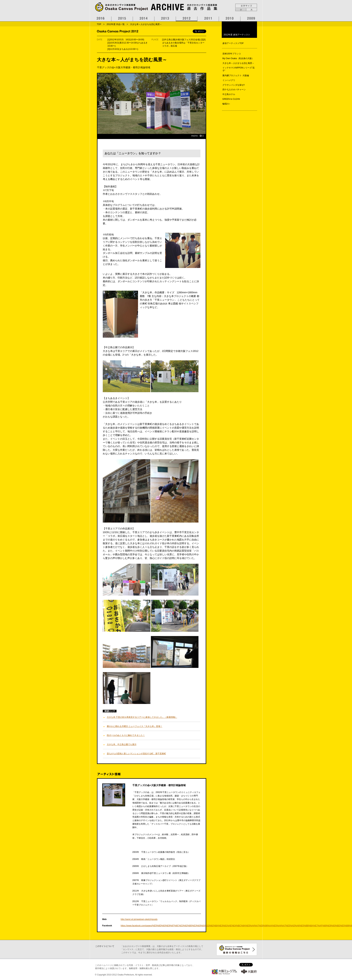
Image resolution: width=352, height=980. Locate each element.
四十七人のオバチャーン (234, 90)
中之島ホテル (229, 94)
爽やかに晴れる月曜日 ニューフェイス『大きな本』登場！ (135, 726)
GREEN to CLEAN (231, 99)
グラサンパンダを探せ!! (234, 85)
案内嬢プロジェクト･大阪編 (236, 75)
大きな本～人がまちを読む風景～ (238, 63)
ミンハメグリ (229, 80)
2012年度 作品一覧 (116, 24)
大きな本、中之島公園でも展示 (122, 744)
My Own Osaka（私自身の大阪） (238, 58)
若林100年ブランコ (232, 54)
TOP (99, 24)
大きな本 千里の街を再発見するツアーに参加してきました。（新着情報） (142, 717)
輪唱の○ (226, 104)
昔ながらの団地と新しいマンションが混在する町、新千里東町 (136, 754)
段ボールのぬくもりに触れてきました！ (126, 735)
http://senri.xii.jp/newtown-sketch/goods (139, 919)
